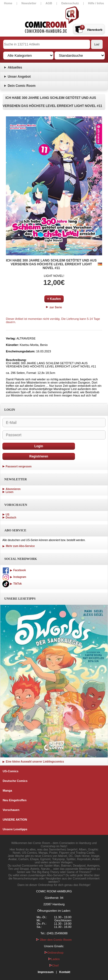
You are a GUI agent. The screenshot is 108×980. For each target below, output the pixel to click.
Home (8, 3)
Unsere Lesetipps (15, 829)
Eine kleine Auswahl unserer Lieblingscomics (33, 762)
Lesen (10, 492)
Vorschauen (11, 810)
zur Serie (54, 307)
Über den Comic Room (54, 940)
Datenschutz (70, 3)
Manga (7, 791)
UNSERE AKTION (15, 820)
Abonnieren (13, 489)
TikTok (12, 584)
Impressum (46, 972)
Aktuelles (15, 67)
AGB (49, 3)
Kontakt (65, 972)
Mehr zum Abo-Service (19, 546)
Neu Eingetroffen (15, 800)
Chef (54, 965)
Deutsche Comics (15, 781)
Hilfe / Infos (96, 3)
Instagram (14, 577)
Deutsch (11, 518)
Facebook (14, 570)
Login (39, 446)
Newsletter (29, 3)
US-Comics (11, 771)
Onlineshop (54, 953)
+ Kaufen (54, 299)
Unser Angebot (19, 77)
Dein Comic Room (22, 86)
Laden (54, 959)
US (8, 515)
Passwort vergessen (19, 466)
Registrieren (39, 456)
